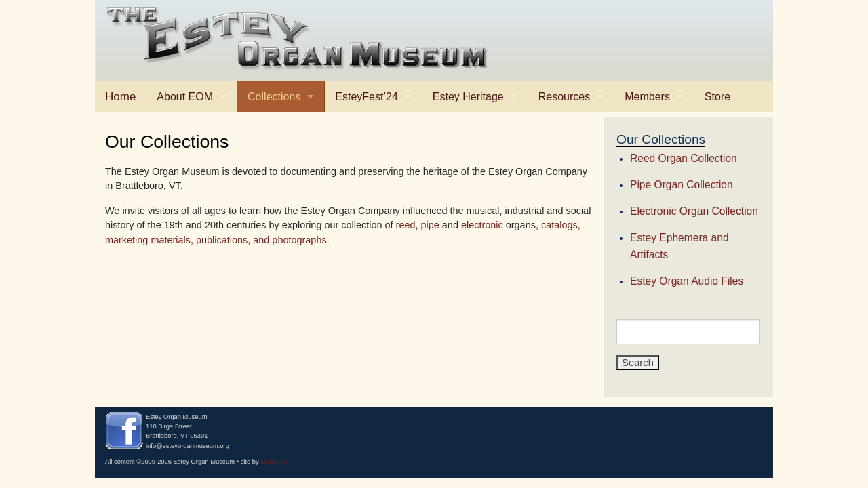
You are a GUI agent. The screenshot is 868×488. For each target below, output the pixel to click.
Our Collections (661, 139)
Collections (274, 97)
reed (406, 225)
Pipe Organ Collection (682, 185)
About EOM (185, 97)
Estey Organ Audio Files (687, 281)
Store (717, 97)
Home (120, 97)
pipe (430, 225)
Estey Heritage (468, 97)
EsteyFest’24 (366, 97)
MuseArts (274, 462)
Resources (564, 97)
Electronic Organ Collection (694, 211)
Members (647, 97)
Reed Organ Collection (684, 158)
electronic (482, 225)
